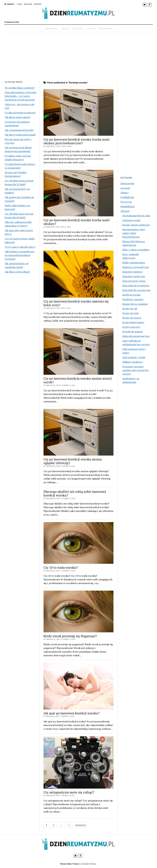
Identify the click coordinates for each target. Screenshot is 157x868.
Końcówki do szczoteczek (136, 290)
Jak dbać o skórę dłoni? (17, 272)
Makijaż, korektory (133, 362)
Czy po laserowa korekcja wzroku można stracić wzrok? (78, 380)
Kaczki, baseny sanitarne (136, 225)
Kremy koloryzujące (133, 322)
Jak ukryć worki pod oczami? (20, 135)
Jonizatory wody (131, 220)
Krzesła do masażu (133, 331)
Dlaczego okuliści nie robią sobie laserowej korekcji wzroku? (75, 493)
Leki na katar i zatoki (134, 357)
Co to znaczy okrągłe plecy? (20, 247)
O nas (20, 4)
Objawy (65, 28)
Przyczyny (78, 28)
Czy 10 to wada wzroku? (61, 567)
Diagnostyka (127, 183)
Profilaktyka (127, 197)
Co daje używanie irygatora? (20, 113)
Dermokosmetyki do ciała (136, 216)
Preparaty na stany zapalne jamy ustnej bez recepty (136, 370)
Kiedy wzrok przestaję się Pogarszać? (70, 636)
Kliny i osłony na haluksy (136, 250)
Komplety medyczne (134, 276)
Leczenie (91, 28)
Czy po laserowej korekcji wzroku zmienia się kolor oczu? (76, 303)
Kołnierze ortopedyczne (136, 267)
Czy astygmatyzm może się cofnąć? (69, 792)
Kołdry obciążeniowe (134, 263)
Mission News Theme (69, 864)
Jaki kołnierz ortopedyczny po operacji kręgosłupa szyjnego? (20, 255)
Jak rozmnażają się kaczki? (19, 130)
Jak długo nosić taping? (18, 117)
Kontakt (38, 4)
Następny (81, 825)
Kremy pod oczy (131, 327)
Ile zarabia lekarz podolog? (20, 88)
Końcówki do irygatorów (136, 286)
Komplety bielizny (132, 272)
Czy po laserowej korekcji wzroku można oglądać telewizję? (73, 461)
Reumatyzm (52, 28)
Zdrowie (125, 211)
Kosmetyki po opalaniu (135, 304)
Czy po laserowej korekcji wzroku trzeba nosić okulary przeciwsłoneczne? (77, 141)
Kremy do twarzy (132, 318)
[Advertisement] (79, 56)
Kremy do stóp (131, 313)
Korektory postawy (133, 299)
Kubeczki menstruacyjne (136, 336)
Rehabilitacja (106, 28)
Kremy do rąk (130, 308)
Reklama (28, 4)
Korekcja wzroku (131, 295)
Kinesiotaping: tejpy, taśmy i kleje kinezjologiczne (134, 233)
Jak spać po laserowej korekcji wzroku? (72, 713)
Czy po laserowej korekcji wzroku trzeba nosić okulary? (77, 222)
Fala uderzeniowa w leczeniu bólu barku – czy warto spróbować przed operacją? (21, 96)
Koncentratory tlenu (134, 281)
